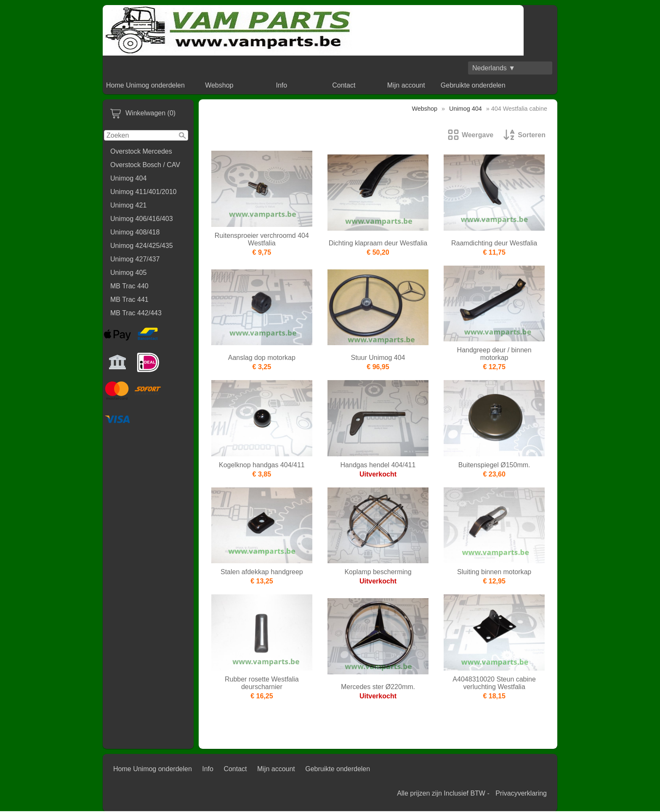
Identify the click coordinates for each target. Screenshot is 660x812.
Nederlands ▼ (494, 68)
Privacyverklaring (521, 793)
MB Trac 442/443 (136, 313)
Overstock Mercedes (141, 151)
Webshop (219, 85)
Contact (344, 85)
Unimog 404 (128, 178)
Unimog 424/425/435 (142, 246)
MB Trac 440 (129, 286)
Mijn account (406, 85)
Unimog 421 (128, 205)
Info (281, 85)
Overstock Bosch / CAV (145, 165)
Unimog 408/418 (135, 232)
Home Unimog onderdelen (145, 85)
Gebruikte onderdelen (473, 85)
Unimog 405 (128, 273)
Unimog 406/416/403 (142, 219)
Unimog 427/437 (135, 259)
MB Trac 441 (129, 300)
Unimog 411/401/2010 (143, 192)
